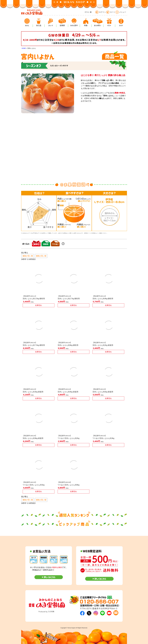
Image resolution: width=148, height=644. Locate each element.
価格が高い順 (41, 256)
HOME (24, 48)
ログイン (101, 12)
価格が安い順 (28, 256)
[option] (39, 211)
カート (111, 12)
